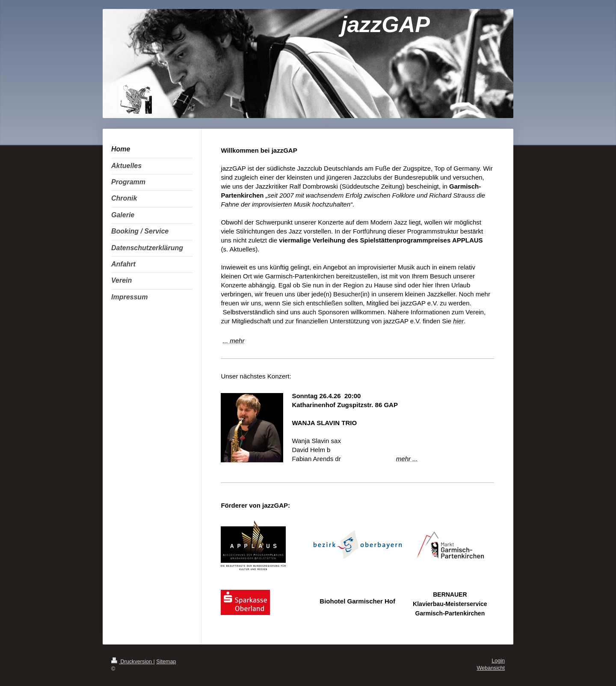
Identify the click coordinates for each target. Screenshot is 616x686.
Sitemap (166, 662)
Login (498, 661)
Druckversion (132, 662)
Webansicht (491, 668)
